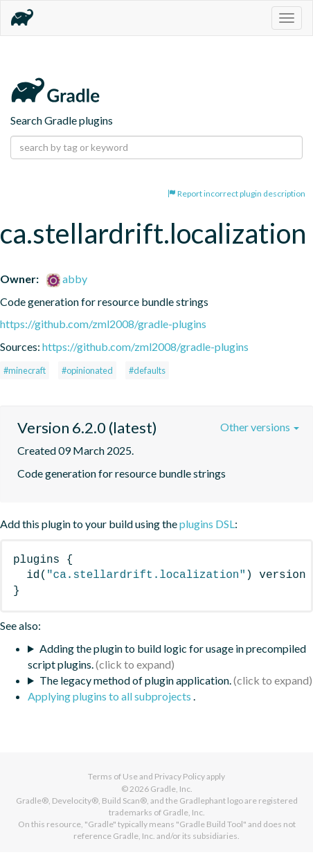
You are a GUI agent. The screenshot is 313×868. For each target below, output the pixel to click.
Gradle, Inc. (171, 789)
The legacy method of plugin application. (135, 680)
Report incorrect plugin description (236, 193)
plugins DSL (207, 524)
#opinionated (87, 370)
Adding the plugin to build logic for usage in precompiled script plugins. (167, 656)
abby (67, 279)
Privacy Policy (180, 776)
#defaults (147, 370)
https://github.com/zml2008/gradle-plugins (103, 324)
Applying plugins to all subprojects (110, 696)
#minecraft (25, 370)
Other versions (260, 427)
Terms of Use (113, 776)
